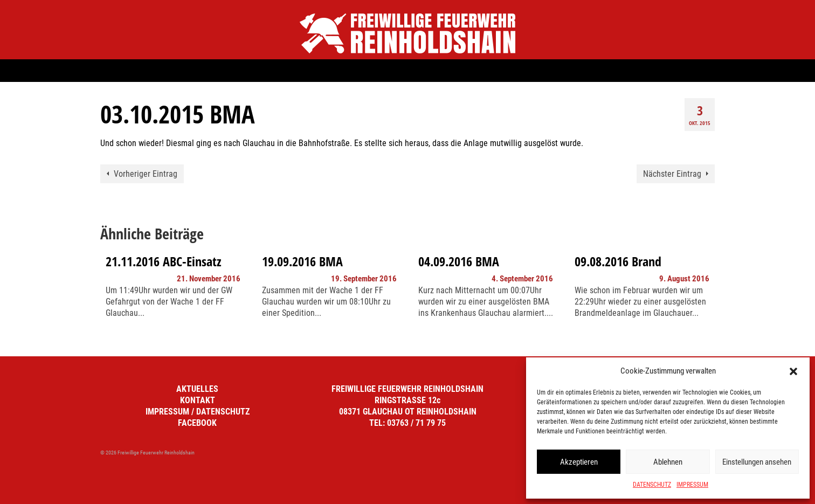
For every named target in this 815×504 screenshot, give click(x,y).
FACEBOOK (197, 423)
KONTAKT (198, 400)
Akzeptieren (579, 462)
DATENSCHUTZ (652, 485)
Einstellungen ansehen (757, 462)
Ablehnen (668, 462)
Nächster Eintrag (672, 174)
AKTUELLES (197, 389)
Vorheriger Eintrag (146, 174)
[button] (793, 371)
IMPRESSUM (692, 485)
